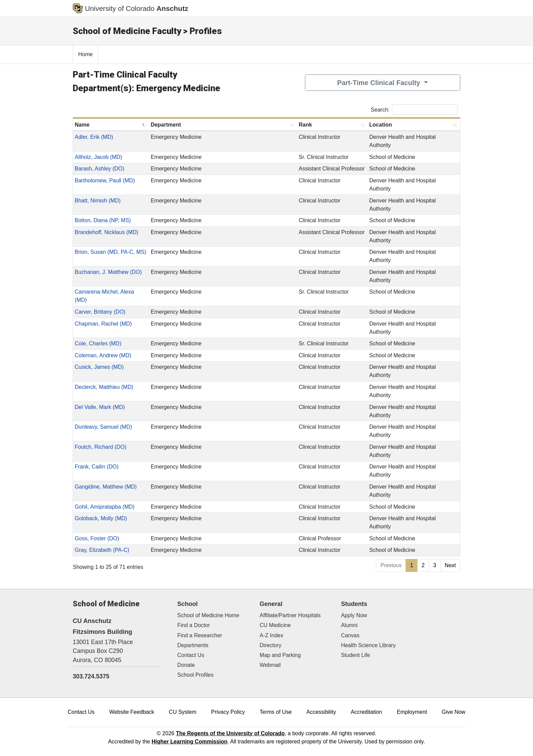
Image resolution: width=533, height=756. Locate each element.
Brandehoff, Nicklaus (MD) (107, 232)
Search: (414, 110)
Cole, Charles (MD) (98, 343)
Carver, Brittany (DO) (100, 312)
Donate (186, 665)
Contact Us (191, 655)
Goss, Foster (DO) (97, 538)
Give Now (454, 712)
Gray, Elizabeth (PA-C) (102, 550)
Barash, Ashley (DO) (100, 169)
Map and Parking (280, 655)
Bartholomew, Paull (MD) (105, 180)
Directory (271, 645)
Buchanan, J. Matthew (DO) (108, 272)
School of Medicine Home (208, 615)
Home (85, 54)
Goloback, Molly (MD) (101, 518)
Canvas (350, 635)
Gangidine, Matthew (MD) (106, 487)
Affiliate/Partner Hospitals (290, 615)
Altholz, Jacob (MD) (99, 157)
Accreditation (367, 712)
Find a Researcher (200, 635)
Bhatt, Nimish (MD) (98, 201)
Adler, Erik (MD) (94, 137)
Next (450, 565)
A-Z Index (271, 635)
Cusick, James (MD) (99, 367)
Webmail (270, 665)
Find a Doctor (194, 625)
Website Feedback (132, 712)
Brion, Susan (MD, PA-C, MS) (110, 252)
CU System (183, 712)
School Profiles (196, 675)
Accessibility (321, 712)
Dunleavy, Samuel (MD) (104, 427)
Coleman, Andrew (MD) (103, 355)
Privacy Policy (228, 712)
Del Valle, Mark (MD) (100, 407)
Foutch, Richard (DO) (101, 447)
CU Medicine (275, 625)
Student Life (355, 655)
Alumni (349, 625)
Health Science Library (368, 645)
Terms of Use (276, 712)
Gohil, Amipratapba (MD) (105, 507)
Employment (412, 712)
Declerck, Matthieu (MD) (104, 387)
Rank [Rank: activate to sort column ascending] (305, 125)
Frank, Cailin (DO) (97, 467)
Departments (193, 645)
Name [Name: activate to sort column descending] (82, 125)
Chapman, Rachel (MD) (103, 324)
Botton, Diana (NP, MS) (103, 220)
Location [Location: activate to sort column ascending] (381, 125)
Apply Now (354, 615)
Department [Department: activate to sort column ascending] (166, 125)
